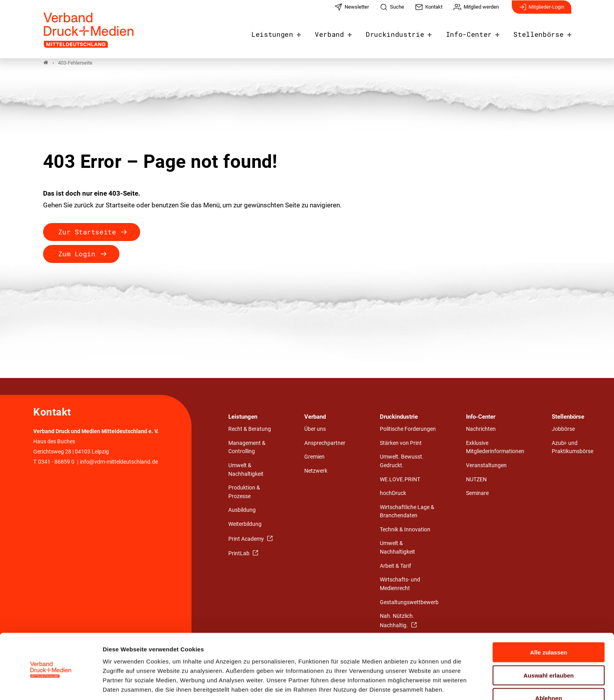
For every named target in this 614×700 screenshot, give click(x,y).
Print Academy (247, 539)
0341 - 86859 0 (56, 462)
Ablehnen (549, 668)
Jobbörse (563, 429)
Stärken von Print (401, 443)
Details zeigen (417, 685)
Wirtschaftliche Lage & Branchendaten (407, 512)
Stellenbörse (541, 32)
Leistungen (292, 32)
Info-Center (476, 32)
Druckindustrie (407, 32)
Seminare (477, 494)
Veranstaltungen (486, 466)
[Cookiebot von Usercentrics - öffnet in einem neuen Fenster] (51, 685)
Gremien (314, 457)
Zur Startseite (87, 232)
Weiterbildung (245, 525)
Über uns (315, 429)
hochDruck (393, 494)
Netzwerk (316, 471)
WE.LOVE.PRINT (400, 480)
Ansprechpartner (325, 443)
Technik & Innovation (405, 530)
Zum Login (77, 254)
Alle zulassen (548, 622)
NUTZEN (476, 480)
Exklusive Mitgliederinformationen (495, 447)
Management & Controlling (247, 447)
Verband (345, 32)
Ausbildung (242, 510)
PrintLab (239, 554)
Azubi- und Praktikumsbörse (572, 447)
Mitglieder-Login (542, 11)
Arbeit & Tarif (395, 566)
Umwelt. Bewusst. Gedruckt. (402, 462)
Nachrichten (481, 429)
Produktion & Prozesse (244, 492)
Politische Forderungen (408, 429)
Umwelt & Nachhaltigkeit (246, 470)
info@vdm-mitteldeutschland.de (119, 462)
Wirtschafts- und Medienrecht (400, 584)
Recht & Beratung (250, 429)
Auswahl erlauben (549, 645)
